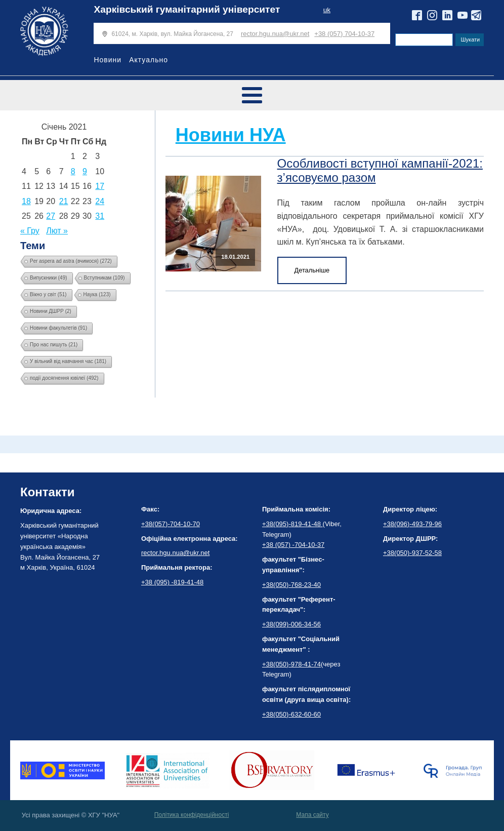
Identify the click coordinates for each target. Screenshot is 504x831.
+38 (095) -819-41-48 (172, 582)
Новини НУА (231, 135)
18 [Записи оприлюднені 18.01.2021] (26, 201)
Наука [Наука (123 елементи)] (97, 294)
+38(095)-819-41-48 (292, 524)
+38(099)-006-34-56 (291, 624)
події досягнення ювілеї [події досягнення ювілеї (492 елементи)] (64, 378)
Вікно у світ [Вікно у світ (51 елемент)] (48, 294)
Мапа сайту (312, 815)
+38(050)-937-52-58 (412, 553)
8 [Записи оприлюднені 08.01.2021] (73, 171)
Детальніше (312, 270)
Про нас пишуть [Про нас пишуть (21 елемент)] (54, 345)
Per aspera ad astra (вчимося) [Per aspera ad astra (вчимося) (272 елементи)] (71, 261)
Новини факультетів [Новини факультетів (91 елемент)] (58, 328)
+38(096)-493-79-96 (412, 524)
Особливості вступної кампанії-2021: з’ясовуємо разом (380, 171)
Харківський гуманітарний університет (187, 9)
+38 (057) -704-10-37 (293, 545)
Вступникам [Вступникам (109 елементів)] (104, 278)
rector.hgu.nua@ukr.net (275, 34)
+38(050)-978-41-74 (291, 664)
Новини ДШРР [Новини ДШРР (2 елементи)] (51, 311)
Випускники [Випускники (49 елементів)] (49, 278)
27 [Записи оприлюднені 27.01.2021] (51, 216)
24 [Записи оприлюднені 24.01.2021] (100, 201)
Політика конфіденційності (192, 815)
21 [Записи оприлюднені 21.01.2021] (64, 201)
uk (327, 10)
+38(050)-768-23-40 (291, 585)
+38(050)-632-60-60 (291, 714)
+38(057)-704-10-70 (171, 524)
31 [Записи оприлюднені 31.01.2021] (100, 216)
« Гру (30, 231)
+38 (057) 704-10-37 (344, 34)
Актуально (149, 60)
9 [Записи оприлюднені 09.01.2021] (85, 171)
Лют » (57, 231)
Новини (108, 60)
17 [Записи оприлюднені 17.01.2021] (100, 186)
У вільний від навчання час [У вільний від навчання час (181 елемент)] (68, 361)
